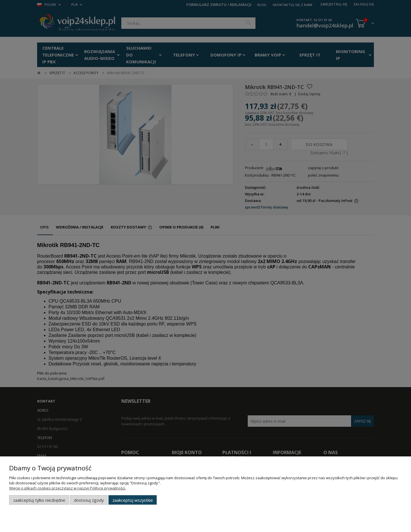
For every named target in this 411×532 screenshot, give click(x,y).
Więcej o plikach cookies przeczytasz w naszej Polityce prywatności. (68, 488)
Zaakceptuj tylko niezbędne (39, 500)
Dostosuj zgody (89, 500)
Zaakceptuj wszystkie (133, 500)
